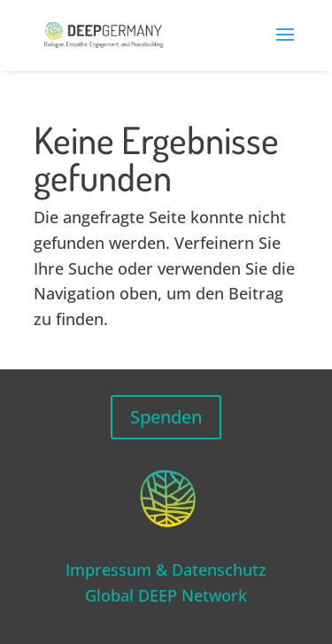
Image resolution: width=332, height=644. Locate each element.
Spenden (166, 417)
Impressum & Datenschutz (166, 570)
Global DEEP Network (166, 595)
